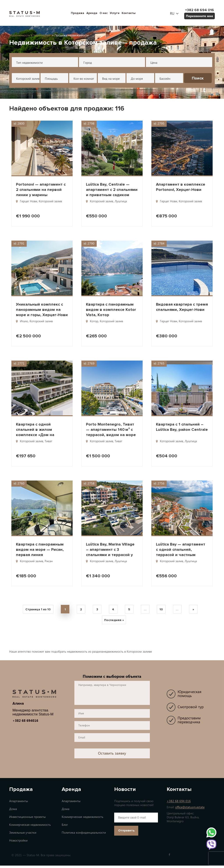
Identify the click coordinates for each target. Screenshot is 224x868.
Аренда (92, 13)
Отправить (126, 833)
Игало (24, 321)
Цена (154, 63)
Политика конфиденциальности (84, 835)
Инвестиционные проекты (27, 819)
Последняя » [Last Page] (114, 622)
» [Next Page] (198, 610)
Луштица (121, 201)
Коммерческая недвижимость (30, 827)
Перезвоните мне (199, 16)
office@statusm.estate (190, 810)
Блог (65, 827)
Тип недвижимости (29, 63)
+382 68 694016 (25, 723)
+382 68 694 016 (179, 804)
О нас (104, 13)
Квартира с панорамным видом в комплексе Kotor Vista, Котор (111, 310)
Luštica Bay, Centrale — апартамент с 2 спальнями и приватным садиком (112, 190)
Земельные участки (23, 835)
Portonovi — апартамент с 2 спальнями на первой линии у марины (41, 190)
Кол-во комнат (84, 79)
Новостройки (18, 843)
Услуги (115, 13)
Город (88, 63)
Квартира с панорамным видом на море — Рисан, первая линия (40, 549)
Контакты (129, 13)
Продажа (78, 13)
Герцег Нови (29, 201)
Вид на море (111, 79)
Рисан (49, 561)
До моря (137, 79)
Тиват (48, 441)
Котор (94, 321)
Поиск (198, 78)
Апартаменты (19, 804)
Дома (13, 811)
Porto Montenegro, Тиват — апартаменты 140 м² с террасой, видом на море (111, 430)
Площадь (51, 79)
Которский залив (28, 79)
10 (164, 610)
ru (172, 14)
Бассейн (165, 79)
